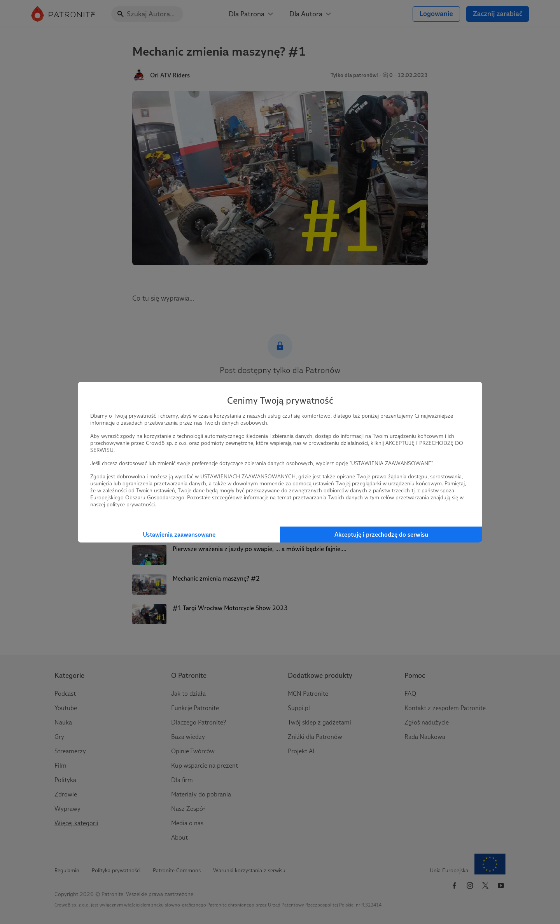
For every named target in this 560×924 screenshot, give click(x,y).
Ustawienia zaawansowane (179, 535)
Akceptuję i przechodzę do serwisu (381, 535)
